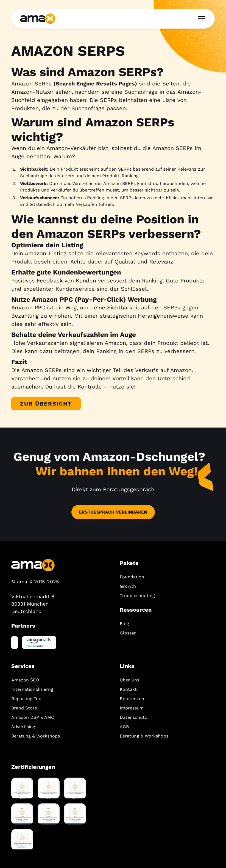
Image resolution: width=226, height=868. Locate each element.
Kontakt (128, 689)
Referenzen (132, 699)
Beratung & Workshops (36, 736)
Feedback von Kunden (66, 281)
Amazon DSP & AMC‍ (33, 717)
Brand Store (24, 708)
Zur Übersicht (46, 404)
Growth (128, 586)
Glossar (128, 633)
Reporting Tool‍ (27, 699)
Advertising (23, 727)
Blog (124, 624)
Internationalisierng (32, 689)
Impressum (132, 708)
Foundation (132, 577)
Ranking (106, 351)
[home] (38, 19)
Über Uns (129, 680)
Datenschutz (133, 717)
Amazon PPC (28, 307)
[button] (200, 19)
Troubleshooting (137, 596)
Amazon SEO (25, 680)
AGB (124, 727)
